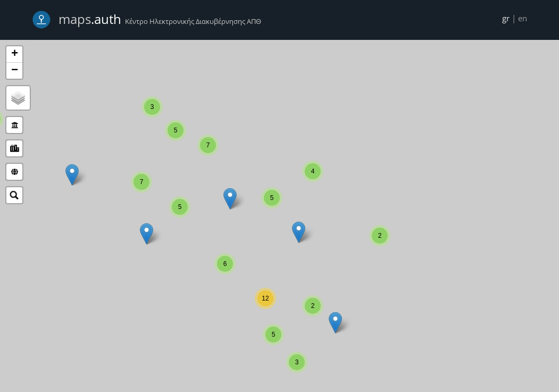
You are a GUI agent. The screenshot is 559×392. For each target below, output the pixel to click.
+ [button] (15, 54)
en (523, 18)
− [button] (15, 71)
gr (506, 18)
